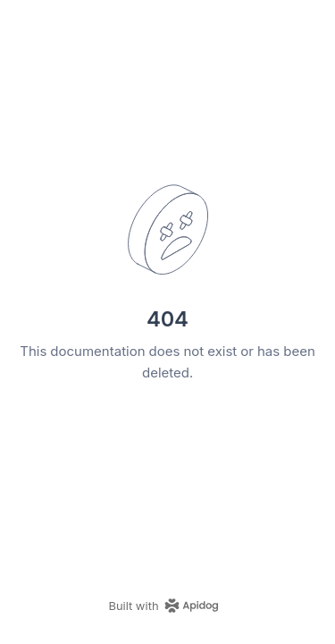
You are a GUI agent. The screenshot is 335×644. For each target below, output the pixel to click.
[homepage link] (167, 606)
